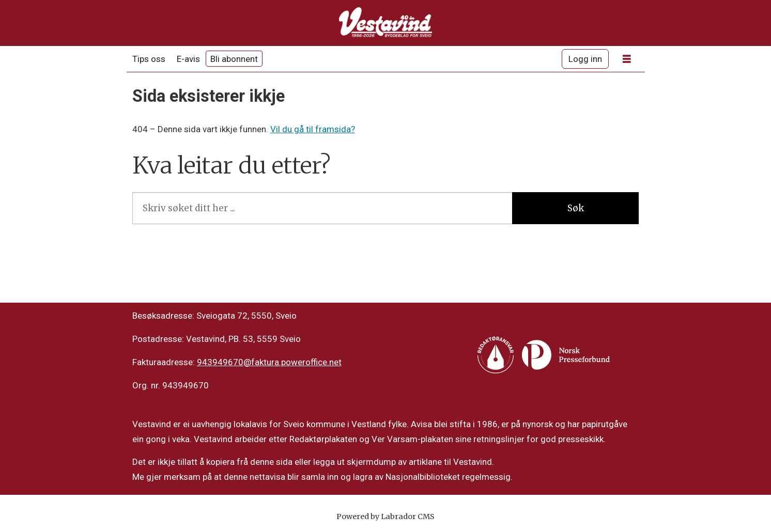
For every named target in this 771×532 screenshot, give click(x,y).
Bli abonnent (234, 59)
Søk (576, 208)
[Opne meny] (627, 59)
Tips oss (149, 59)
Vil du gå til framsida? (313, 129)
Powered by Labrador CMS (385, 517)
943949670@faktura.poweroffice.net (269, 362)
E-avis (188, 59)
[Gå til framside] (385, 23)
